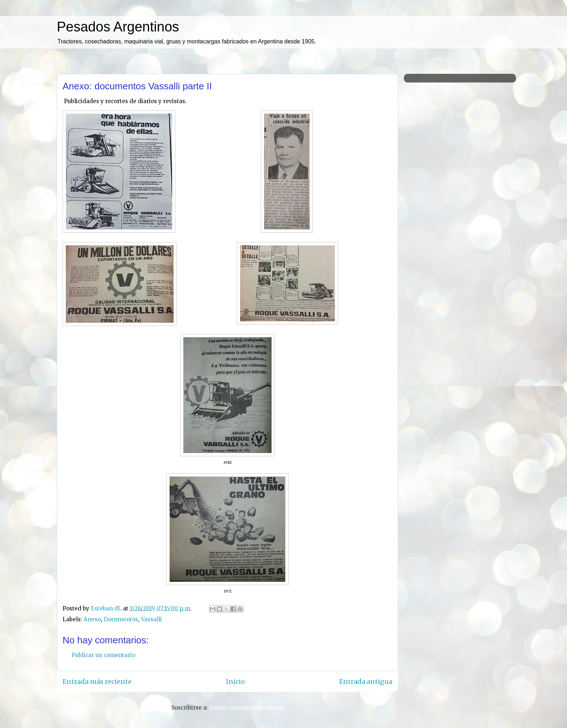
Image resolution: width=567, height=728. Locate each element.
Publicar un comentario (103, 655)
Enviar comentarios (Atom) (247, 708)
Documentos (121, 619)
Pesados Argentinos (118, 27)
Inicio (235, 682)
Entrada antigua (366, 682)
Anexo (92, 619)
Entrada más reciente (97, 682)
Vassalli (152, 619)
